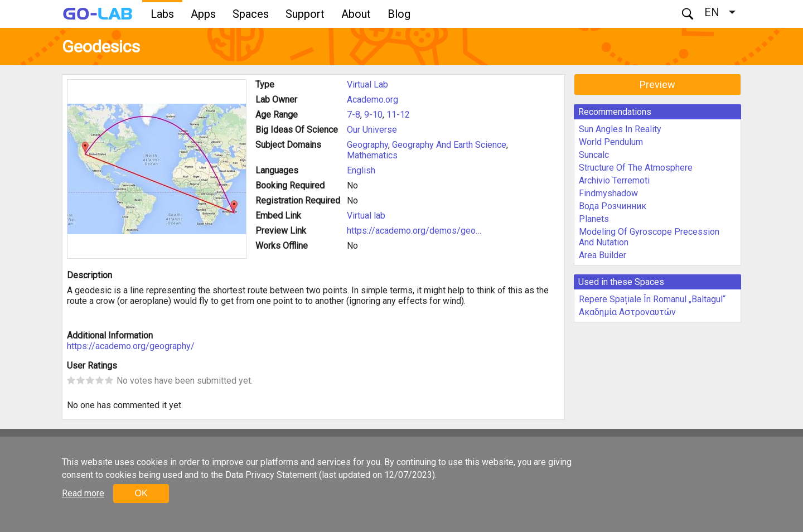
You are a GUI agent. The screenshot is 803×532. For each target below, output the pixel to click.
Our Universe (372, 130)
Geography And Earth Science (449, 145)
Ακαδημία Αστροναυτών (627, 312)
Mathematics (372, 155)
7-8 (354, 115)
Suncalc (594, 155)
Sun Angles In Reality (620, 129)
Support (305, 14)
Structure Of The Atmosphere (636, 168)
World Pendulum (611, 142)
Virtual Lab (367, 84)
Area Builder (603, 255)
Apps (203, 14)
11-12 (398, 115)
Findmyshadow (608, 193)
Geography (367, 145)
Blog (399, 14)
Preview (657, 84)
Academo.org (373, 100)
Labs (162, 14)
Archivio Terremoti (614, 180)
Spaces (251, 14)
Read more (83, 493)
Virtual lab (366, 216)
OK (141, 493)
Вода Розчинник (613, 206)
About (356, 14)
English (361, 170)
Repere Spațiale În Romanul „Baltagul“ (652, 299)
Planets (594, 219)
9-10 (373, 115)
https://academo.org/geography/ (131, 346)
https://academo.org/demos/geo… (414, 231)
